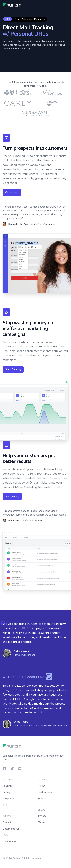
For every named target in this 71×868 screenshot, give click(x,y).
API (5, 805)
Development (10, 842)
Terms (42, 822)
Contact (7, 822)
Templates (8, 799)
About (42, 786)
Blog (41, 799)
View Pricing (12, 497)
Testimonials (45, 792)
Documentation (11, 829)
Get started (12, 192)
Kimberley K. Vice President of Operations (32, 224)
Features (8, 786)
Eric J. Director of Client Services (26, 521)
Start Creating (13, 369)
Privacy (42, 816)
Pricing (6, 792)
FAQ (5, 835)
